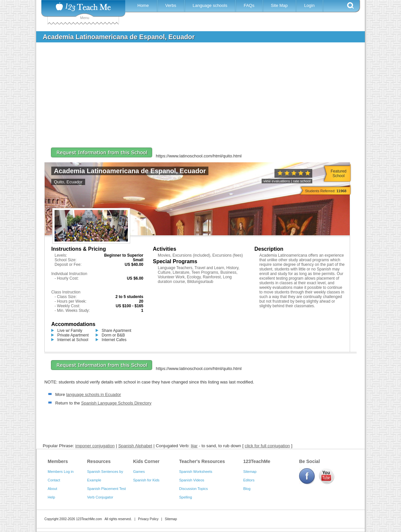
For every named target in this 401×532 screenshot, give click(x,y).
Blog (247, 489)
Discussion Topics (193, 489)
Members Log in (61, 472)
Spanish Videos (192, 480)
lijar (194, 446)
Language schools (210, 5)
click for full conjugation (267, 446)
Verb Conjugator (100, 497)
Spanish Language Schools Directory (116, 403)
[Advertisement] (196, 97)
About (52, 489)
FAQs (249, 5)
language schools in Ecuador (94, 394)
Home (143, 5)
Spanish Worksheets (196, 472)
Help (51, 497)
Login (309, 5)
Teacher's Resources (202, 461)
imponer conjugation (95, 446)
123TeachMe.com (89, 519)
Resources (99, 461)
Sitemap (250, 472)
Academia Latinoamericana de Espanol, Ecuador (130, 171)
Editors (249, 480)
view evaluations (277, 181)
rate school (302, 181)
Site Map (279, 5)
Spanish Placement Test (106, 489)
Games (139, 472)
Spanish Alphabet (135, 446)
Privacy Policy (148, 519)
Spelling (186, 497)
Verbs (171, 5)
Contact (54, 480)
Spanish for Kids (146, 480)
